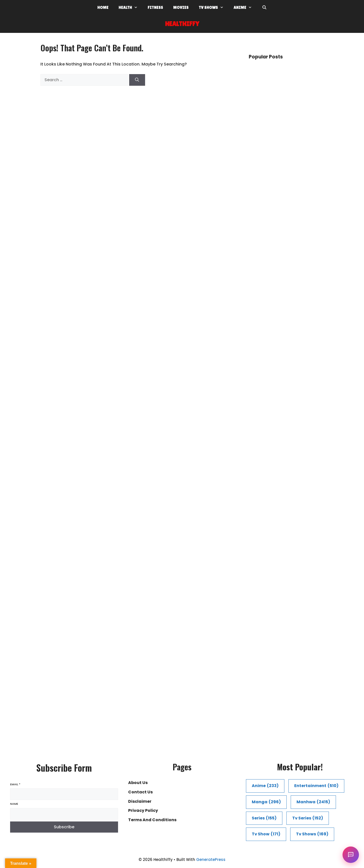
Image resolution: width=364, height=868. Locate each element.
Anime (245, 8)
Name (14, 804)
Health (131, 8)
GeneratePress (211, 860)
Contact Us (140, 792)
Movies (181, 7)
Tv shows (214, 8)
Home (103, 7)
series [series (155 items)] (264, 818)
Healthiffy (182, 24)
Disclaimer (140, 801)
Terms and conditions (152, 820)
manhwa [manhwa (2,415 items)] (313, 802)
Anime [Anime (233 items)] (265, 786)
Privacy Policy (143, 810)
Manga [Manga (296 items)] (266, 802)
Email (15, 784)
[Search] (137, 80)
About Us (138, 783)
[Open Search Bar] (264, 8)
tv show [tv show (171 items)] (266, 834)
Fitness (155, 7)
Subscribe (64, 827)
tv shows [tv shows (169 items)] (312, 834)
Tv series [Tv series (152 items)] (308, 818)
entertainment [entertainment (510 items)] (316, 786)
